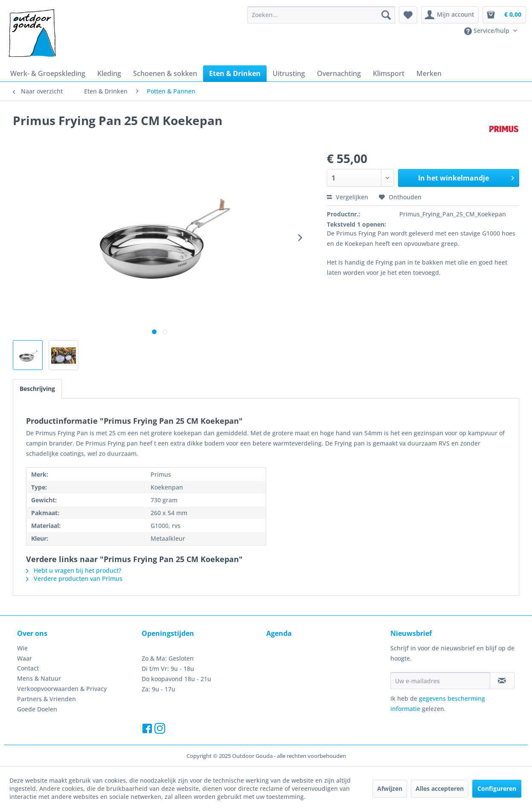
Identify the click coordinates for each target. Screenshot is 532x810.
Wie (22, 648)
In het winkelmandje (466, 177)
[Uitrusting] (289, 73)
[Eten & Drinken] (235, 73)
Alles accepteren (440, 788)
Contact (28, 668)
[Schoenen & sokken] (165, 73)
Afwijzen (390, 788)
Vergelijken (347, 197)
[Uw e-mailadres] (440, 681)
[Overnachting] (339, 73)
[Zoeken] (386, 15)
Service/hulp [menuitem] (488, 31)
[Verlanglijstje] (408, 15)
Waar (25, 658)
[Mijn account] (450, 15)
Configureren (497, 788)
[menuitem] (321, 15)
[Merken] (429, 73)
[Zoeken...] (321, 15)
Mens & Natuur (39, 678)
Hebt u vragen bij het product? (74, 570)
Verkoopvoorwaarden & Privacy (62, 689)
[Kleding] (109, 73)
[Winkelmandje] (504, 15)
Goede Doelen (37, 709)
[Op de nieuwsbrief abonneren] (502, 681)
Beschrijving (37, 389)
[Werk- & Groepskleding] (48, 73)
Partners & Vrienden (47, 699)
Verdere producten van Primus (74, 578)
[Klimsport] (389, 73)
